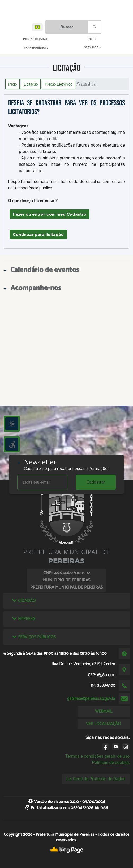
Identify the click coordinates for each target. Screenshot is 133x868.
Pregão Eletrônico (59, 84)
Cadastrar (96, 482)
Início (12, 84)
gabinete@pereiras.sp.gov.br (91, 699)
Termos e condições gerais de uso (97, 756)
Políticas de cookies (111, 763)
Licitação (31, 84)
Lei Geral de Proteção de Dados (96, 779)
